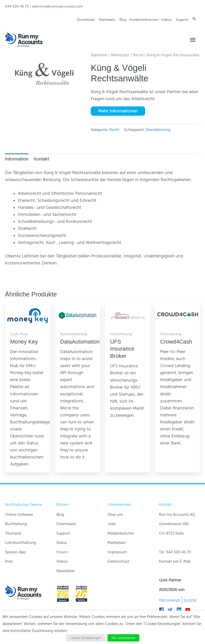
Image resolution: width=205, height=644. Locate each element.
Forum (62, 552)
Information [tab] (17, 159)
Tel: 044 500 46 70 (175, 552)
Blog (123, 20)
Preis (9, 561)
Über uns (115, 515)
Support (182, 20)
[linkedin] (180, 610)
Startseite (99, 55)
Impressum (117, 552)
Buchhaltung (16, 524)
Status (62, 543)
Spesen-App (15, 552)
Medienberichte (121, 533)
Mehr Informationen (118, 111)
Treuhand (13, 533)
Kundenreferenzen (144, 20)
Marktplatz (107, 20)
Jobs (112, 524)
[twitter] (172, 610)
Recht (138, 55)
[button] (194, 19)
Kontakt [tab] (41, 159)
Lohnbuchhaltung (20, 543)
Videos (166, 20)
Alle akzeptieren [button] (123, 638)
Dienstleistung (158, 130)
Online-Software (19, 515)
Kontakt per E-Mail (175, 561)
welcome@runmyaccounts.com (57, 6)
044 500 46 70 (17, 6)
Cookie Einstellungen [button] (85, 638)
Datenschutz (118, 561)
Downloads (86, 20)
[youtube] (189, 610)
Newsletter (66, 571)
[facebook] (163, 610)
